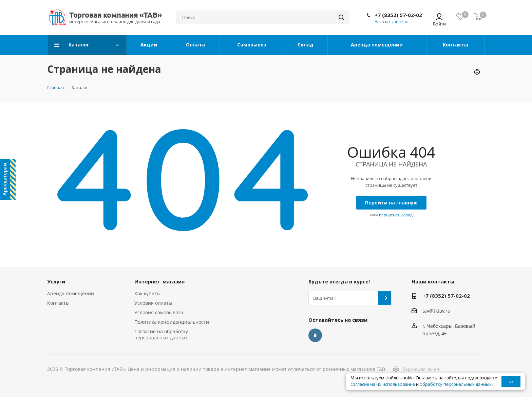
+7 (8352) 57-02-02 (398, 15)
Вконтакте (315, 335)
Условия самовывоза (159, 312)
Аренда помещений (71, 293)
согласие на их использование (383, 384)
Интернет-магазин (159, 281)
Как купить (147, 293)
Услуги (56, 281)
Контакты (58, 303)
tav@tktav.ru (436, 311)
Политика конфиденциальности (172, 322)
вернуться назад (396, 215)
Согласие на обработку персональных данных (161, 334)
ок (511, 381)
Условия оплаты (153, 303)
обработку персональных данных (456, 384)
